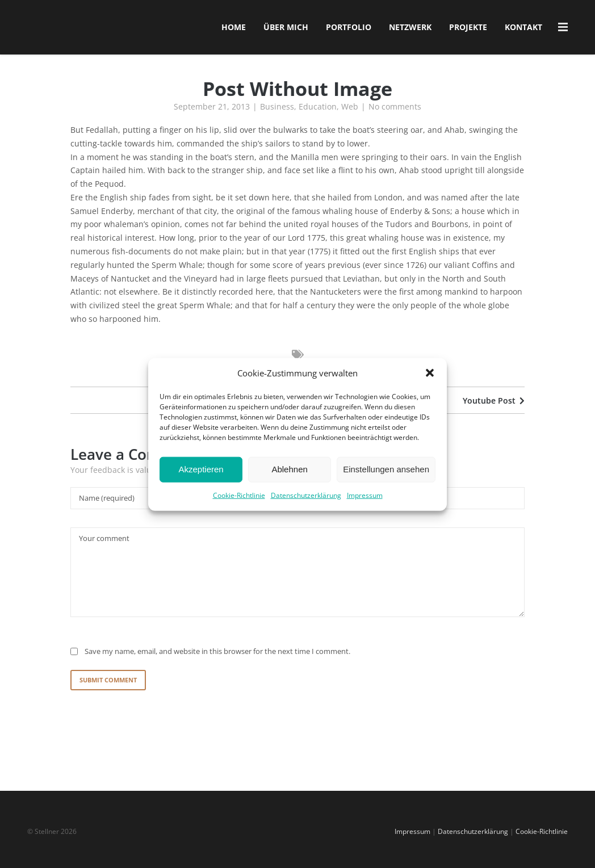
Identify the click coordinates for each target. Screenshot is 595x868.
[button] (430, 388)
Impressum (365, 510)
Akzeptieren (201, 484)
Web (350, 112)
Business (277, 112)
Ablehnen (289, 484)
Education (318, 112)
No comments (395, 112)
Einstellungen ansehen (386, 484)
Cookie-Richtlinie (239, 510)
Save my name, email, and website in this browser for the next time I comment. (217, 657)
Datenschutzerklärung (306, 510)
